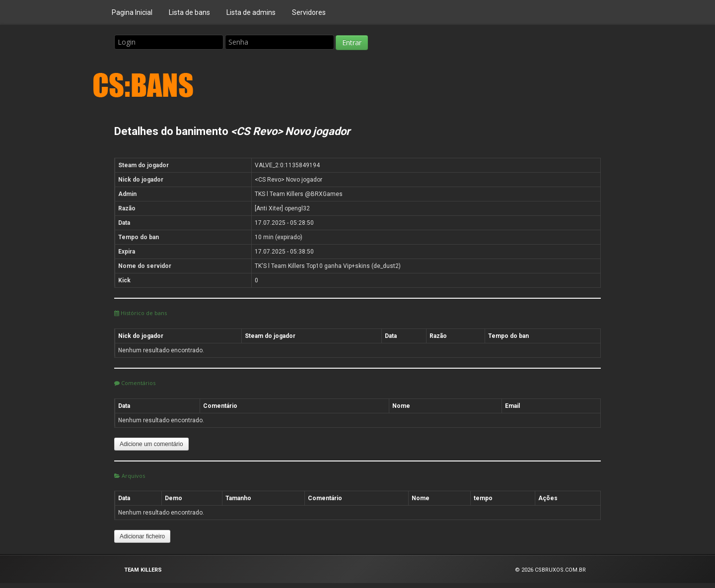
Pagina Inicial (132, 12)
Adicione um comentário (151, 444)
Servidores (309, 12)
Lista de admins (251, 12)
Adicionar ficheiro (142, 536)
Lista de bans (189, 12)
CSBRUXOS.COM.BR (560, 570)
